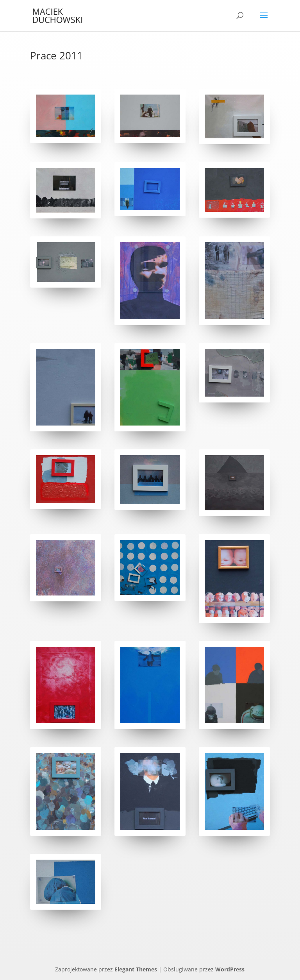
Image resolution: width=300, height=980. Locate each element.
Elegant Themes (136, 969)
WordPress (230, 969)
